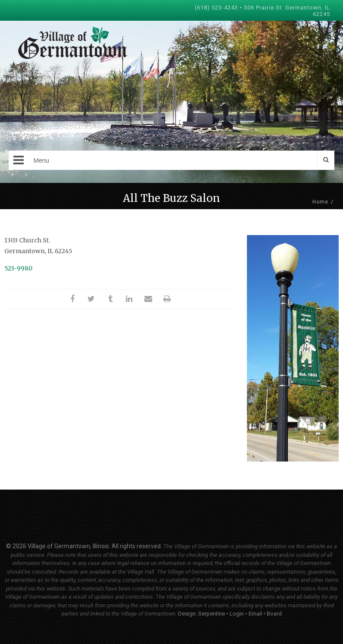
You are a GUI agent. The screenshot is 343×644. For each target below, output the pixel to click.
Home (320, 202)
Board (274, 614)
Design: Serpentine (201, 614)
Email (255, 614)
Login (237, 614)
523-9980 (18, 268)
